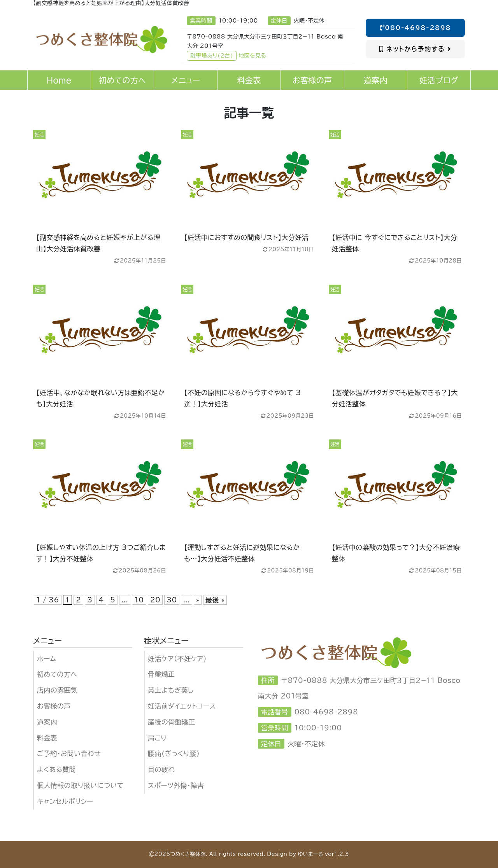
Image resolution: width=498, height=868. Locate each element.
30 (172, 600)
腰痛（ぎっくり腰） (174, 753)
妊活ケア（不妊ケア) (177, 659)
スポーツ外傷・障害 (176, 785)
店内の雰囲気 (57, 690)
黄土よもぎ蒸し (171, 690)
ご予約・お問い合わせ (69, 753)
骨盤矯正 (161, 674)
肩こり (157, 738)
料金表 (47, 738)
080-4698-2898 (416, 28)
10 (139, 600)
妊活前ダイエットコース (182, 706)
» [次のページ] (198, 600)
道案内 (47, 722)
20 (155, 600)
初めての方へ (57, 674)
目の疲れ (161, 769)
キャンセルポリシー (65, 801)
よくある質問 (56, 769)
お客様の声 (54, 706)
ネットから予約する (415, 49)
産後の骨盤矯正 (172, 722)
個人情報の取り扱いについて (80, 785)
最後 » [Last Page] (215, 600)
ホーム (46, 659)
